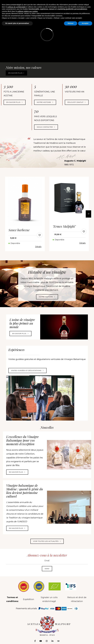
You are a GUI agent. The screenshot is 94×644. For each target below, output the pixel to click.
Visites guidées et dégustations (27, 370)
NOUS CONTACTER (46, 127)
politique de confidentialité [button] (17, 7)
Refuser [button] (71, 23)
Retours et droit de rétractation (77, 599)
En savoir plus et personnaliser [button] (17, 23)
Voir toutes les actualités (47, 541)
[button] (88, 214)
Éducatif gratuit (77, 102)
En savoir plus (16, 73)
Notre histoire (47, 297)
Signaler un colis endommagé (49, 599)
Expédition (29, 599)
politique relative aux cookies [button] (28, 11)
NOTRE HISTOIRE (45, 102)
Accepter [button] (85, 23)
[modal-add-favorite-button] (40, 235)
